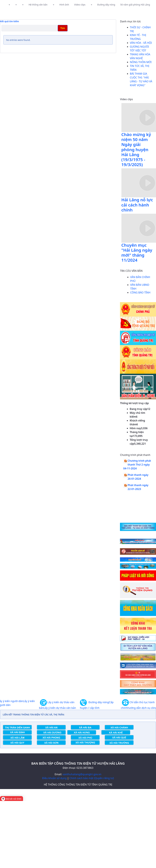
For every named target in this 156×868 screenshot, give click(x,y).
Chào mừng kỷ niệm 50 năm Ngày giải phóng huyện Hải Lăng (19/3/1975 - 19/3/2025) (136, 149)
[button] (9, 5)
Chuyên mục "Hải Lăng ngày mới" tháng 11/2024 (137, 253)
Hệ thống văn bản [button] (38, 5)
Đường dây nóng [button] (106, 5)
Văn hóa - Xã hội (141, 43)
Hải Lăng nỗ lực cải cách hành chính (137, 205)
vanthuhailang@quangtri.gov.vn (82, 774)
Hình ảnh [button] (64, 5)
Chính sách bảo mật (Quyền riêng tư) (92, 778)
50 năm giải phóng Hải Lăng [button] (135, 5)
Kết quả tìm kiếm (10, 21)
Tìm (63, 28)
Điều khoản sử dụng (54, 778)
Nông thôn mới (141, 62)
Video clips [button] (80, 5)
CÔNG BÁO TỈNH (140, 292)
